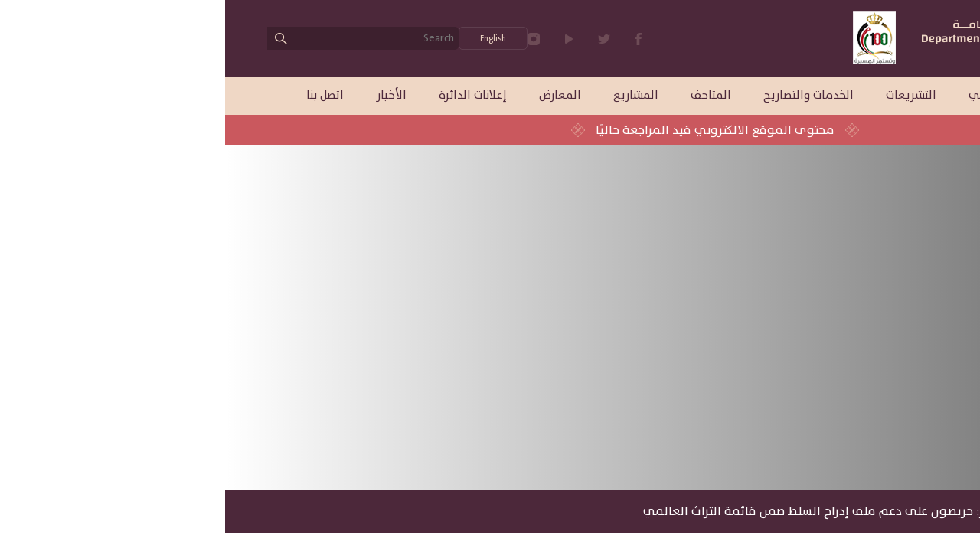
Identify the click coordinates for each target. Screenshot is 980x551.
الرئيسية (904, 511)
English (268, 39)
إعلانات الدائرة (248, 95)
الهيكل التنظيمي (786, 95)
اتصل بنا (100, 95)
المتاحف (486, 95)
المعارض (335, 95)
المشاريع (411, 95)
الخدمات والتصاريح (583, 95)
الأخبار (166, 95)
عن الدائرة (885, 95)
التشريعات (686, 95)
